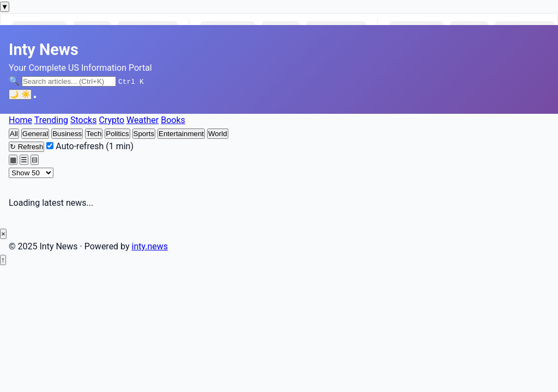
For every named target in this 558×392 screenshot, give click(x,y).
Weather (142, 120)
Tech (94, 134)
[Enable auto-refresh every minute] (50, 146)
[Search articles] (69, 81)
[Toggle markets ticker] (5, 7)
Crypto (111, 120)
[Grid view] (13, 160)
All (14, 134)
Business (67, 134)
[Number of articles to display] (31, 173)
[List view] (24, 160)
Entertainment (181, 134)
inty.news (150, 246)
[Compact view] (35, 160)
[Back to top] (3, 260)
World (218, 134)
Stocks (83, 120)
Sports (144, 134)
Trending (51, 120)
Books (173, 120)
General (35, 134)
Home (20, 120)
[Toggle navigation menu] (35, 97)
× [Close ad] (3, 234)
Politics (117, 134)
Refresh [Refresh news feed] (26, 147)
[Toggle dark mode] (20, 94)
